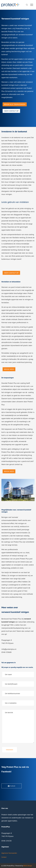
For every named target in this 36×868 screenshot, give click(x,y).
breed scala (25, 562)
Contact (4, 857)
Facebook (6, 772)
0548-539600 (6, 652)
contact (17, 464)
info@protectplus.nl (9, 649)
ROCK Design (28, 866)
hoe (11, 619)
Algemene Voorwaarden (9, 853)
